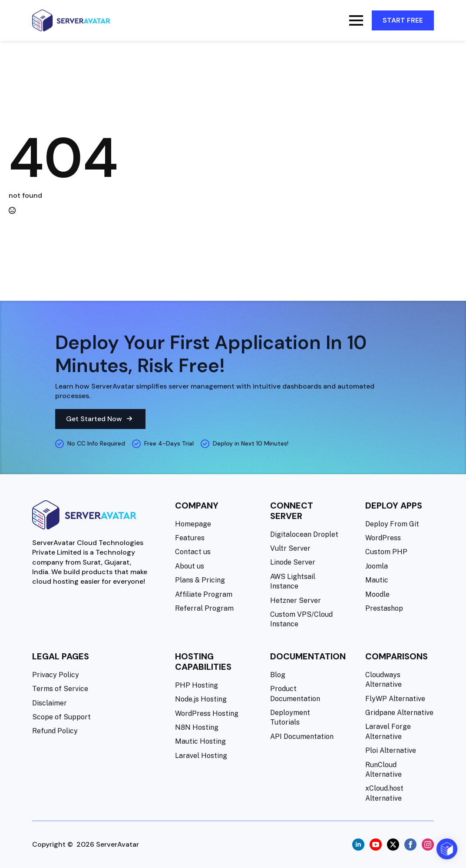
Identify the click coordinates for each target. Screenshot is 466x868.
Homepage (193, 524)
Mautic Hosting (200, 741)
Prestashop (384, 608)
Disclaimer (50, 703)
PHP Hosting (197, 685)
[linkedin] (358, 845)
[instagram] (428, 845)
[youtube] (376, 845)
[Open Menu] (356, 20)
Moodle (377, 594)
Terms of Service (60, 689)
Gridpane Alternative (399, 713)
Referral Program (204, 608)
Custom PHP (386, 552)
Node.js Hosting (201, 699)
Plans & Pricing (200, 580)
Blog (278, 675)
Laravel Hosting (201, 756)
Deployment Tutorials (290, 717)
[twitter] (393, 845)
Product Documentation (295, 693)
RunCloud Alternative (383, 770)
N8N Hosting (197, 727)
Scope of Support (61, 717)
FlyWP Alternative (395, 699)
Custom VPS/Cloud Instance (301, 619)
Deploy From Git (392, 524)
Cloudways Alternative (383, 680)
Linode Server (293, 562)
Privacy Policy (56, 675)
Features (190, 538)
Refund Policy (55, 731)
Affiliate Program (204, 594)
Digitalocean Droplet (304, 534)
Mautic (377, 580)
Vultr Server (290, 548)
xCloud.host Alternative (384, 793)
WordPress (383, 538)
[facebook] (410, 845)
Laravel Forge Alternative (388, 731)
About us (190, 566)
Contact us (193, 552)
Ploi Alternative (391, 750)
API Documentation (302, 737)
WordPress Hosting (207, 713)
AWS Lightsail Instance (293, 581)
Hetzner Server (296, 600)
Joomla (377, 566)
